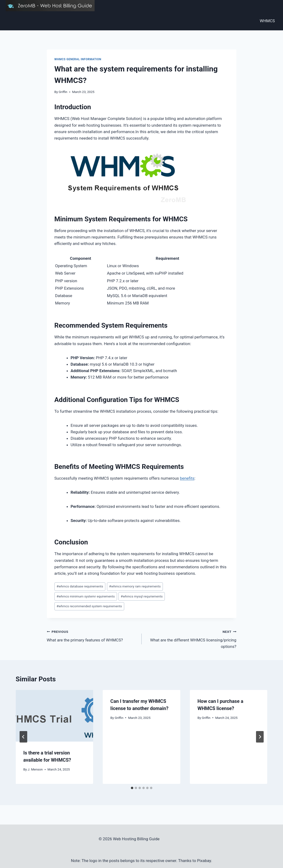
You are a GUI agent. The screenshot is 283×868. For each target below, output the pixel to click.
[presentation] (55, 716)
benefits (187, 478)
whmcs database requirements (80, 586)
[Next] (260, 737)
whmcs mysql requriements (142, 596)
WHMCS (267, 21)
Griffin (63, 92)
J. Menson (35, 769)
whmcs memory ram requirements (135, 586)
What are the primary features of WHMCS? (92, 635)
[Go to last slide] (23, 737)
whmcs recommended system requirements (89, 606)
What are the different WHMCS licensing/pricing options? (191, 639)
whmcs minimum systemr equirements (86, 596)
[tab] (132, 788)
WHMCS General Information (78, 59)
